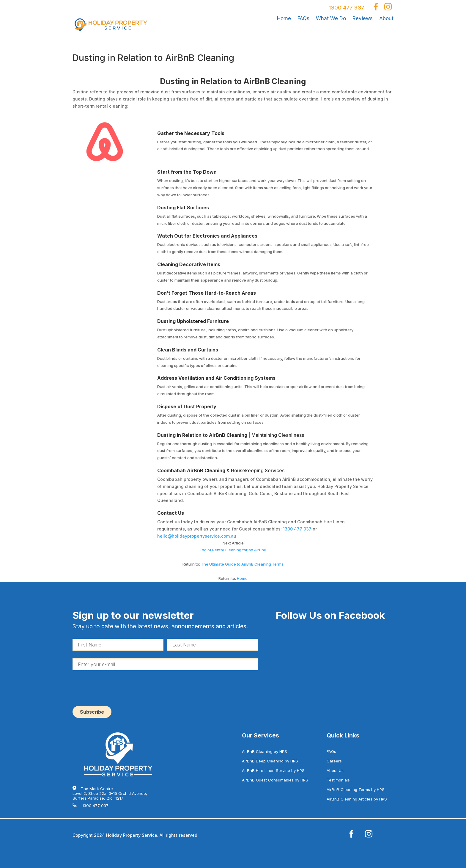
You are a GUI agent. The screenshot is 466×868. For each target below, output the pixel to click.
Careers (334, 761)
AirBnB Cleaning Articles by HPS (357, 799)
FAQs (303, 18)
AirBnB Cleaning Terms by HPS (356, 789)
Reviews (363, 18)
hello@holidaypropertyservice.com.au (197, 536)
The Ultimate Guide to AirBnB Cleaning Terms (242, 564)
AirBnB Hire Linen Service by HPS (273, 770)
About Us (335, 770)
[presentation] (118, 690)
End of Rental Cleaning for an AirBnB (233, 550)
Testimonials (338, 780)
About (386, 18)
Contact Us (171, 513)
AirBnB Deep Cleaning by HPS (270, 761)
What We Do (331, 18)
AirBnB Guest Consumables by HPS (275, 780)
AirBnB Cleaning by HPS (265, 751)
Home (284, 18)
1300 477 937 (347, 8)
